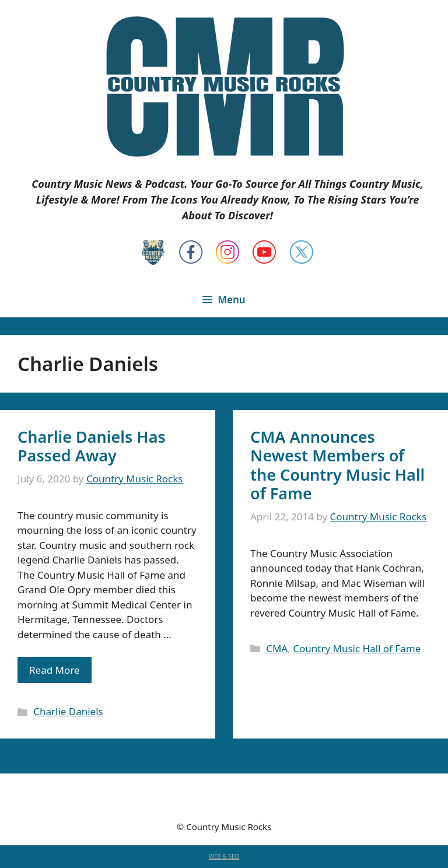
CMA (277, 648)
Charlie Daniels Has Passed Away (92, 446)
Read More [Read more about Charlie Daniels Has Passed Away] (55, 670)
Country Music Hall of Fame (357, 648)
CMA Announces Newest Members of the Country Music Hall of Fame (337, 465)
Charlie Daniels (68, 711)
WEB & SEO (224, 856)
